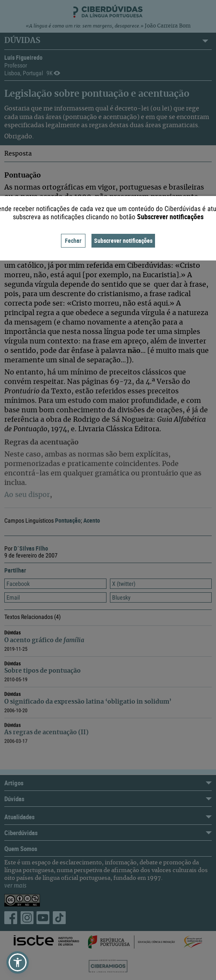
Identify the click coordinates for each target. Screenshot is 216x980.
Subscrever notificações (123, 240)
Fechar (73, 240)
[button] (18, 962)
